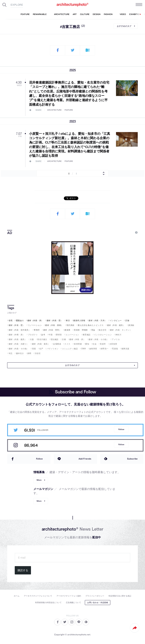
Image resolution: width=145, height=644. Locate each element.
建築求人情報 (79, 320)
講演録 (131, 325)
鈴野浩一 (105, 349)
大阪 (32, 339)
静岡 (29, 353)
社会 (94, 344)
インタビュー (116, 320)
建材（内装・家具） (41, 344)
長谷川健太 (42, 339)
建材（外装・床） (77, 339)
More (39, 480)
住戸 (41, 349)
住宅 (11, 320)
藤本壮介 (20, 353)
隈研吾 (59, 335)
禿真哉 (115, 349)
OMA (84, 349)
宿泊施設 (55, 339)
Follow (121, 429)
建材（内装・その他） (19, 349)
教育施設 (87, 335)
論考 (43, 335)
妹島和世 (93, 349)
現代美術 (70, 325)
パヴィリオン (53, 349)
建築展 (67, 330)
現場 (34, 349)
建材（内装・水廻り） (19, 344)
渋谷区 (38, 353)
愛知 (87, 344)
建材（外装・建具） (116, 325)
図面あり (20, 320)
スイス (67, 344)
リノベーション (35, 325)
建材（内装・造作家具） (20, 330)
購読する (23, 570)
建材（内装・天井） (98, 320)
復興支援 (125, 349)
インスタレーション (103, 335)
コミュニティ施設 (70, 349)
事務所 (37, 330)
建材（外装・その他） (98, 339)
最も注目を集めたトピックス (91, 325)
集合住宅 (103, 330)
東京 (68, 320)
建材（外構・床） (17, 335)
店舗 (127, 320)
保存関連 (78, 344)
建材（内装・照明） (52, 330)
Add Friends (85, 459)
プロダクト (33, 335)
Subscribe (132, 459)
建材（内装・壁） (55, 320)
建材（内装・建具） (18, 339)
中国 (51, 335)
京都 (64, 339)
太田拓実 (113, 344)
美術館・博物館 (81, 330)
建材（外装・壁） (17, 325)
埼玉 (11, 353)
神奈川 (118, 335)
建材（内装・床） (35, 320)
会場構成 (57, 344)
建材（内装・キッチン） (121, 330)
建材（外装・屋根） (54, 325)
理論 (93, 330)
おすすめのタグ (124, 26)
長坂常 (103, 344)
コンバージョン (72, 335)
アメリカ (116, 339)
